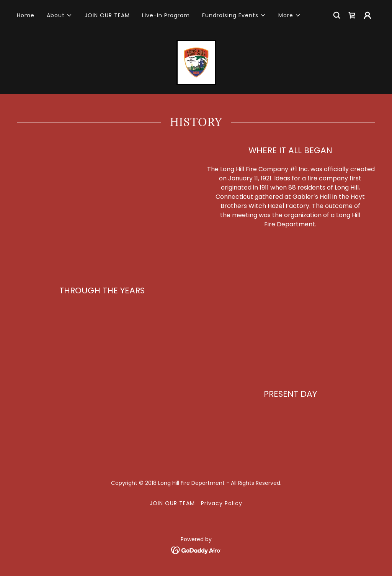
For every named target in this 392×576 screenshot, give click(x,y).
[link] (352, 15)
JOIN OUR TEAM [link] (107, 15)
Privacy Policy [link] (222, 503)
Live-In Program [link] (166, 15)
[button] (60, 15)
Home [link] (26, 15)
